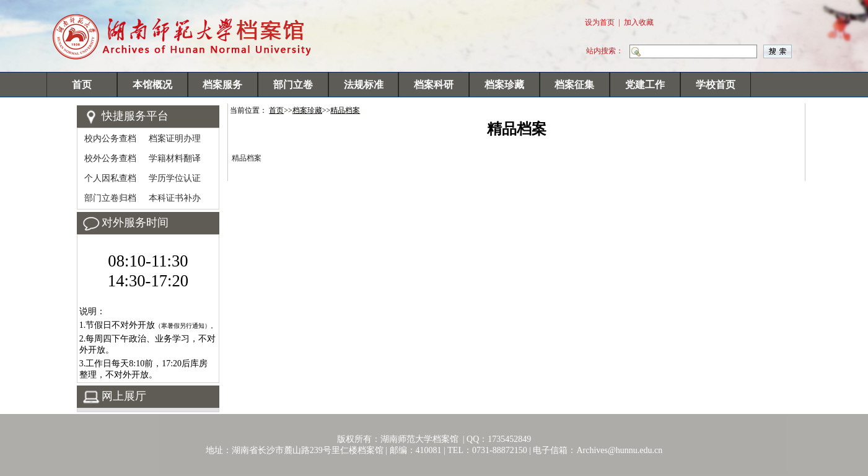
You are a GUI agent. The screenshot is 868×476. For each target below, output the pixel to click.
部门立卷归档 (110, 198)
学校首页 (716, 85)
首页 (82, 85)
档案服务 (222, 85)
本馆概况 (152, 85)
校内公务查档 (110, 139)
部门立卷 (293, 85)
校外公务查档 (110, 158)
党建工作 (645, 85)
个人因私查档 (110, 178)
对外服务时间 (135, 223)
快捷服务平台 (135, 116)
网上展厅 (124, 396)
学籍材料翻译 (175, 158)
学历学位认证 (175, 178)
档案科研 (434, 85)
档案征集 (574, 85)
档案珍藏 (504, 85)
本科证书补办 (175, 198)
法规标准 (364, 85)
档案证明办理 (175, 139)
